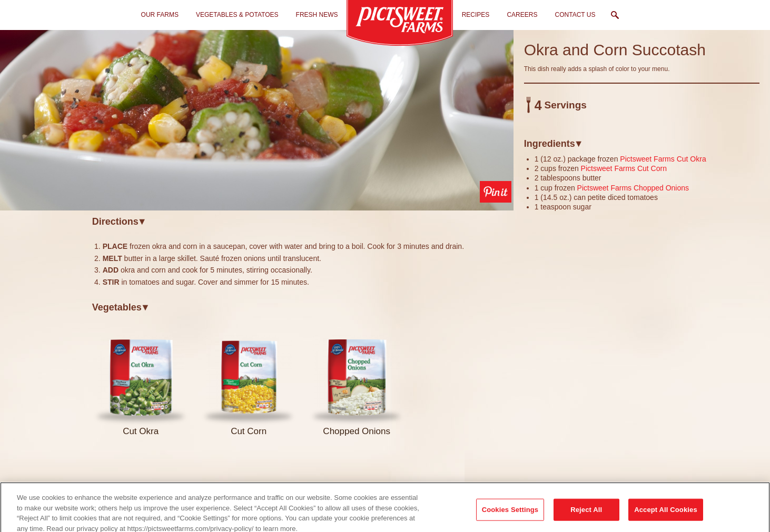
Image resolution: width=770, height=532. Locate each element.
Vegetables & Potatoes (237, 15)
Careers (522, 15)
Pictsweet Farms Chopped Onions (633, 188)
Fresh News (317, 15)
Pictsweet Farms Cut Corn (624, 168)
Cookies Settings (510, 517)
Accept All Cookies (666, 517)
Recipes (476, 15)
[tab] (303, 221)
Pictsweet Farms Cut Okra (663, 159)
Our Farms (160, 15)
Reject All (586, 517)
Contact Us (575, 15)
